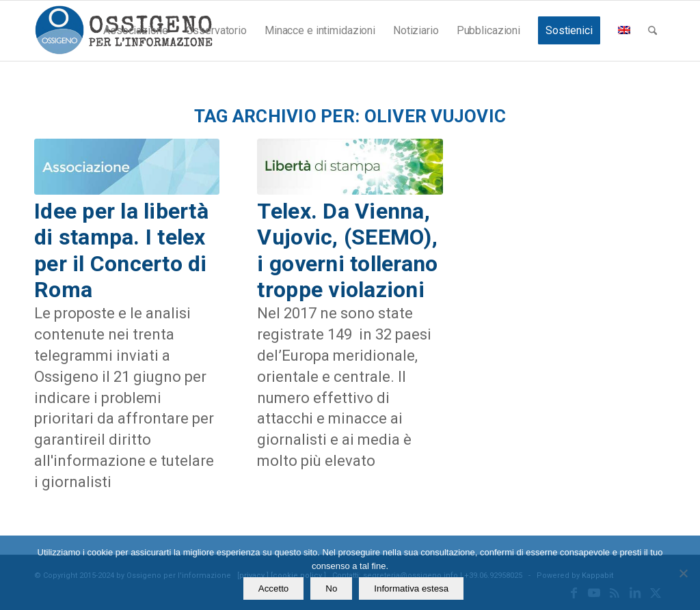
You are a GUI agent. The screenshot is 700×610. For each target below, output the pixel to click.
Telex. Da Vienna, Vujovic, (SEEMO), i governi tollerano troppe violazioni (347, 250)
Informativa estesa (411, 588)
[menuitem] (135, 31)
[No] (683, 573)
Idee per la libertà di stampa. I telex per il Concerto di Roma (121, 250)
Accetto (273, 588)
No (331, 588)
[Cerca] (652, 31)
